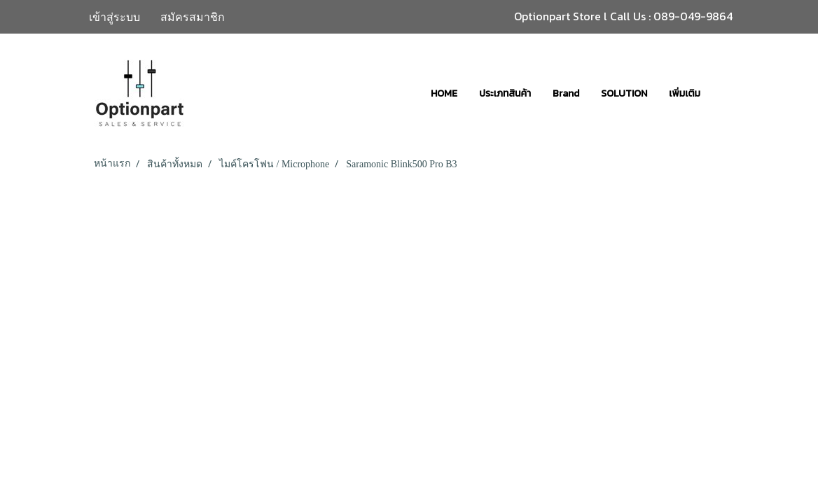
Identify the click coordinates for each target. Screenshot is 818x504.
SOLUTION (624, 93)
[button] (723, 93)
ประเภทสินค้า (505, 93)
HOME (444, 93)
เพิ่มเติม (685, 93)
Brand (566, 93)
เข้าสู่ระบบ (115, 17)
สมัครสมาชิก (193, 17)
